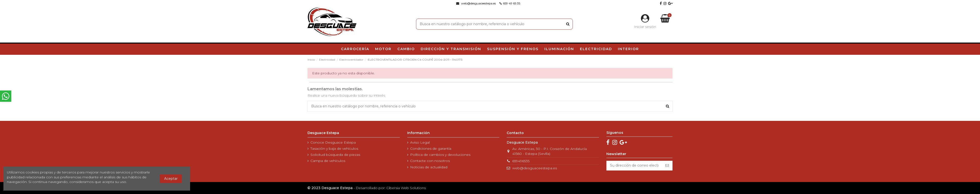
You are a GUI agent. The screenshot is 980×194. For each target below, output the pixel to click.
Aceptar (171, 179)
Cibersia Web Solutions (406, 188)
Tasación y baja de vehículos (334, 148)
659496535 (521, 161)
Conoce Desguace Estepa (333, 142)
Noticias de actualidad (429, 167)
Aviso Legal (420, 142)
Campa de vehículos (328, 161)
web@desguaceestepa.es (535, 168)
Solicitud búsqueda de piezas (335, 155)
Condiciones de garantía (431, 148)
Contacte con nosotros (430, 161)
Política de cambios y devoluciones (440, 155)
